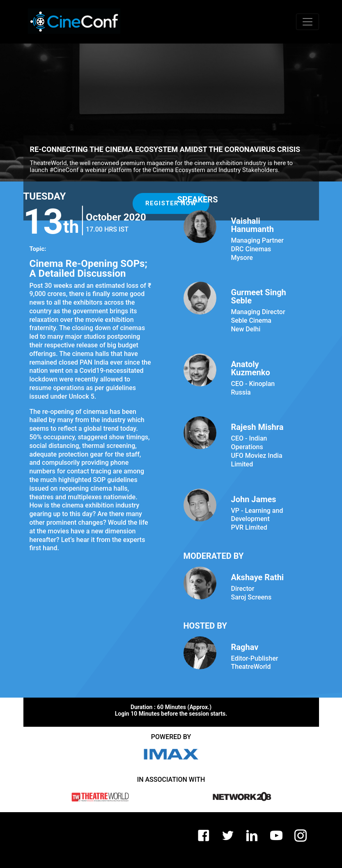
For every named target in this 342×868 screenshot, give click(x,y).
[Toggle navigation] (308, 22)
